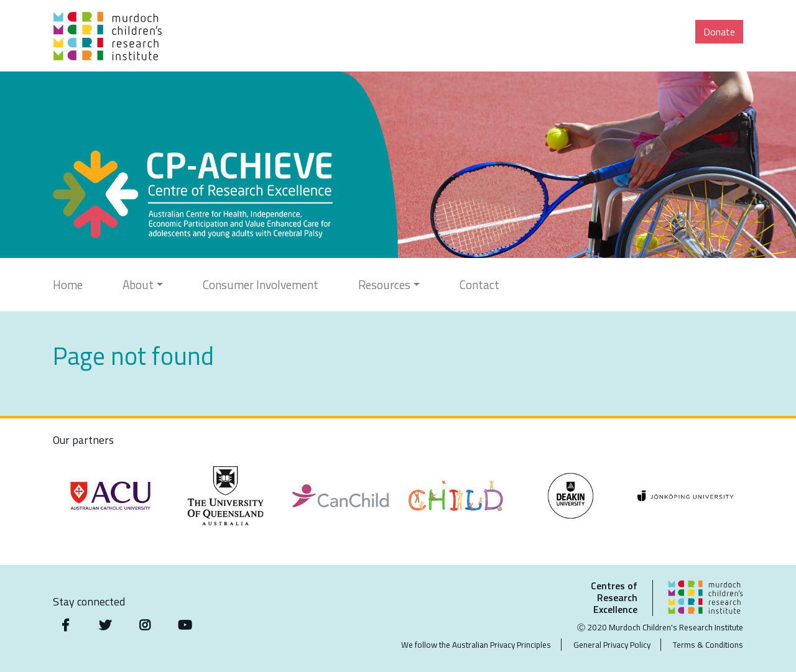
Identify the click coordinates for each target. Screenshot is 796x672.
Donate (719, 32)
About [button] (138, 284)
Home (68, 284)
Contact (479, 284)
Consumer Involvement (261, 284)
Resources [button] (384, 284)
